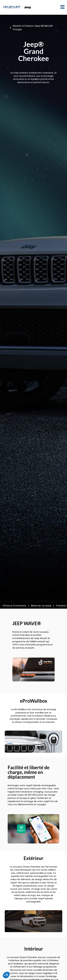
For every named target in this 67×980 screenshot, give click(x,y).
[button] (6, 975)
